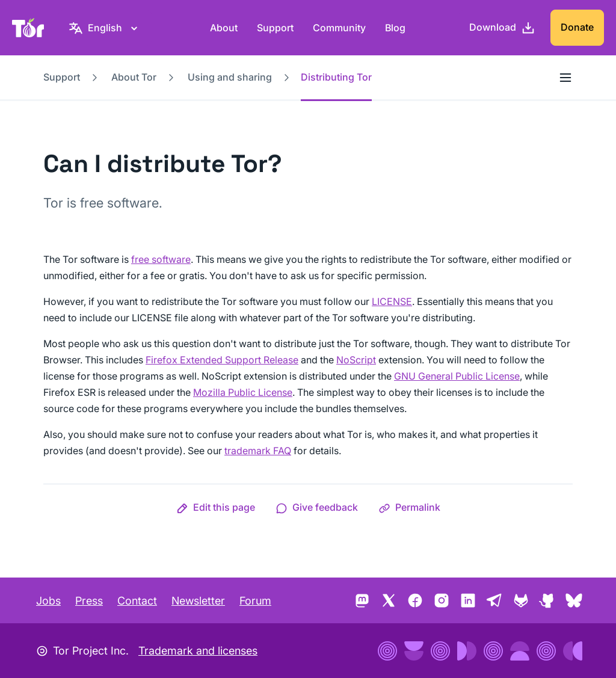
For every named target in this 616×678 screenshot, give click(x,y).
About (224, 28)
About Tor (134, 77)
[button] (216, 507)
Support (275, 28)
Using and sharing (230, 77)
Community (339, 28)
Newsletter (198, 601)
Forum (255, 601)
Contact (137, 601)
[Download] (502, 28)
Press (89, 601)
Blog (395, 28)
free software (161, 259)
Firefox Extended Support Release (222, 360)
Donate (577, 27)
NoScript (356, 360)
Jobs (48, 601)
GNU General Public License (457, 376)
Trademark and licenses (198, 651)
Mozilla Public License (243, 392)
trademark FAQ (258, 451)
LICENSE (392, 301)
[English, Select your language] (105, 28)
